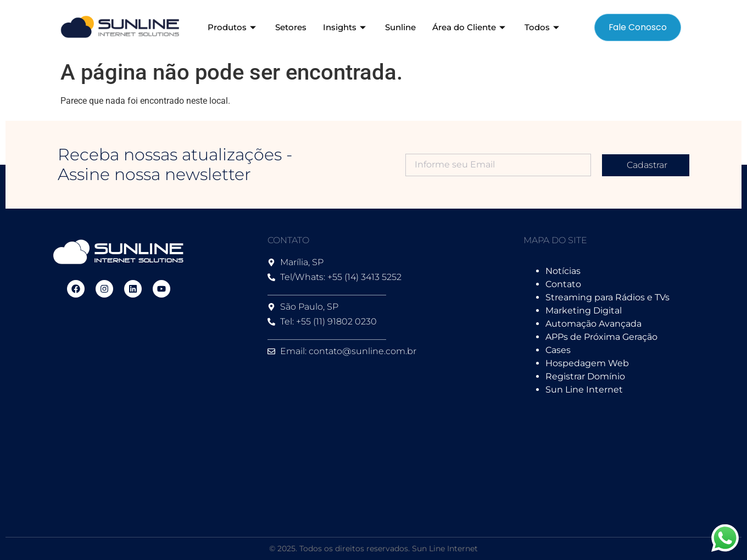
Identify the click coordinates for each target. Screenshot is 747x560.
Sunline (400, 27)
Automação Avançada (593, 324)
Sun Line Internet (584, 390)
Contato (563, 284)
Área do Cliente (470, 27)
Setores (291, 27)
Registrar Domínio (585, 376)
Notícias (563, 271)
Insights (346, 27)
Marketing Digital (584, 310)
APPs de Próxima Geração (601, 337)
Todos (543, 27)
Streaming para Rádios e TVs (607, 297)
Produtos (233, 27)
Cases (558, 350)
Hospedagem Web (587, 363)
